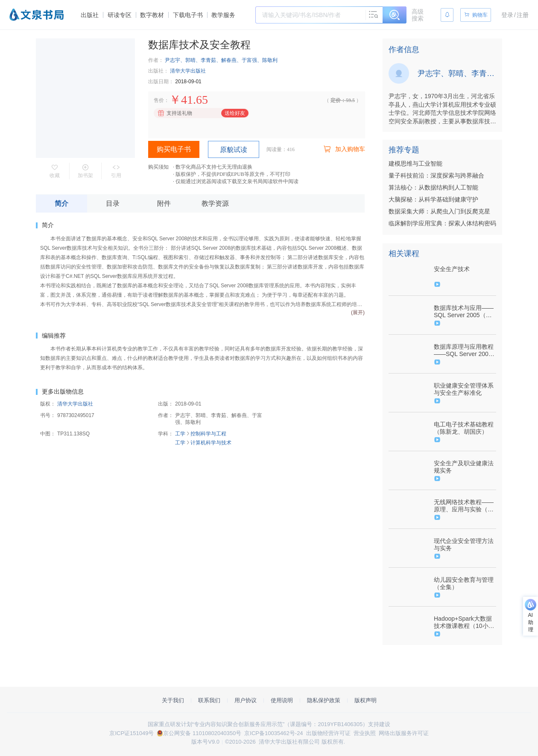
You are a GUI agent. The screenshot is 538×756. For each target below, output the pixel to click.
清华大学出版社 (188, 71)
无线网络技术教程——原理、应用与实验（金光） (464, 506)
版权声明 (365, 700)
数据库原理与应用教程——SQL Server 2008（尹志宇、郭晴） (464, 350)
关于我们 (173, 700)
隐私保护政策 (324, 700)
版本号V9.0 (205, 742)
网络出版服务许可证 (404, 733)
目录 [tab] (113, 203)
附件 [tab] (164, 203)
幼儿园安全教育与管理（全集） (464, 583)
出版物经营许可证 (328, 733)
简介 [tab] (61, 203)
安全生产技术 (452, 269)
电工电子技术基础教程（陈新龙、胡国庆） (464, 428)
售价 (159, 100)
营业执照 (365, 733)
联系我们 (209, 700)
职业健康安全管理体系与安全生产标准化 (464, 389)
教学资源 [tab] (215, 203)
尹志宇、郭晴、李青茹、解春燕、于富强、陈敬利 (221, 60)
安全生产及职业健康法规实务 (464, 467)
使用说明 (282, 700)
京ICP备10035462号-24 (273, 733)
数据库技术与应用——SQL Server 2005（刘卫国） (464, 312)
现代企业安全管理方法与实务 (464, 544)
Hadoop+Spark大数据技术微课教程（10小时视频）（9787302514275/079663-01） (464, 622)
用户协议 (246, 700)
